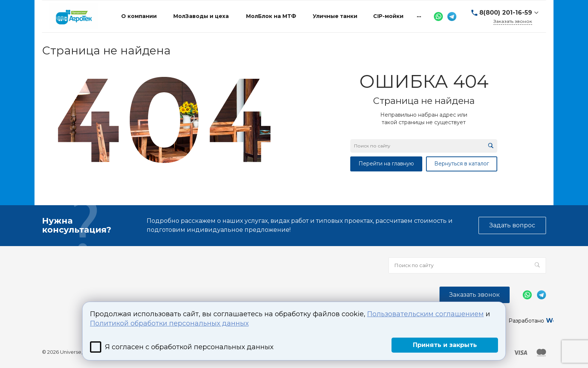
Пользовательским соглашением (425, 314)
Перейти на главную (386, 164)
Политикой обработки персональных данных (169, 323)
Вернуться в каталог (462, 164)
